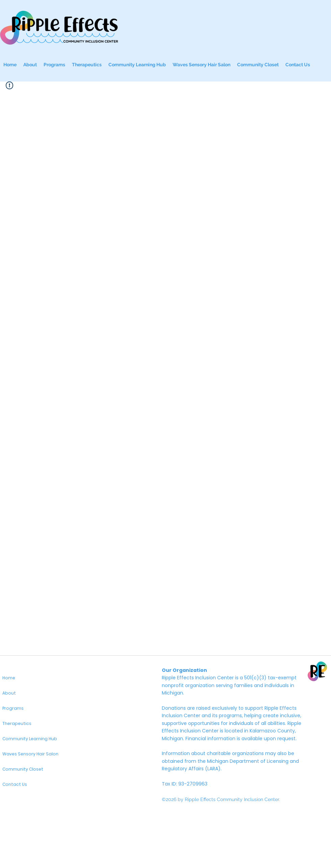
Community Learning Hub (30, 739)
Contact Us (15, 784)
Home (9, 678)
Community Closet (23, 769)
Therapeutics (17, 723)
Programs (13, 708)
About (9, 693)
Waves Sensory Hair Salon (30, 754)
